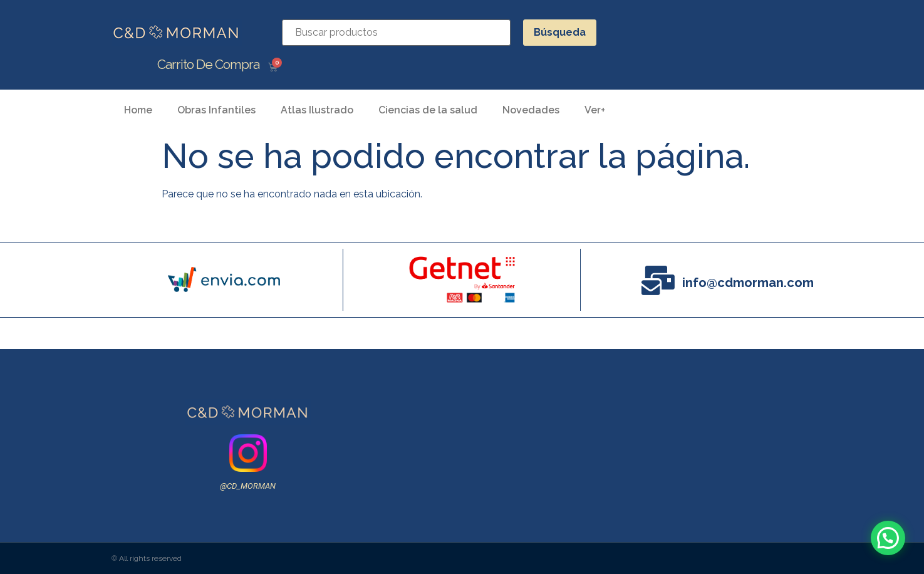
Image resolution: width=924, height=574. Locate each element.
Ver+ (595, 110)
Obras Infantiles (216, 110)
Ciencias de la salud (428, 110)
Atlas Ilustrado (317, 110)
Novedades (531, 110)
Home (138, 110)
